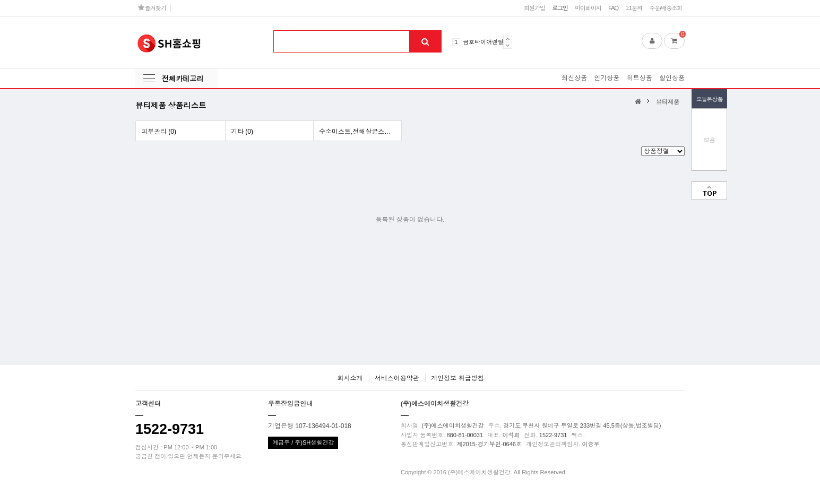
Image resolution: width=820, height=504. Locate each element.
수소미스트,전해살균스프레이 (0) (360, 132)
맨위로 (709, 191)
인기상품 (607, 78)
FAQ (613, 8)
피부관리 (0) (159, 132)
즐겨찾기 (152, 8)
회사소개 (350, 378)
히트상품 (640, 78)
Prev (508, 39)
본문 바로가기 (0, 0)
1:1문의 (634, 8)
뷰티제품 (668, 102)
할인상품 (672, 78)
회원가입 (534, 8)
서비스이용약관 (397, 378)
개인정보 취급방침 (457, 378)
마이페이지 (588, 8)
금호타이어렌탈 (483, 42)
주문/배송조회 (666, 8)
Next (508, 45)
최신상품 (574, 78)
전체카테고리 (183, 79)
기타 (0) (242, 132)
